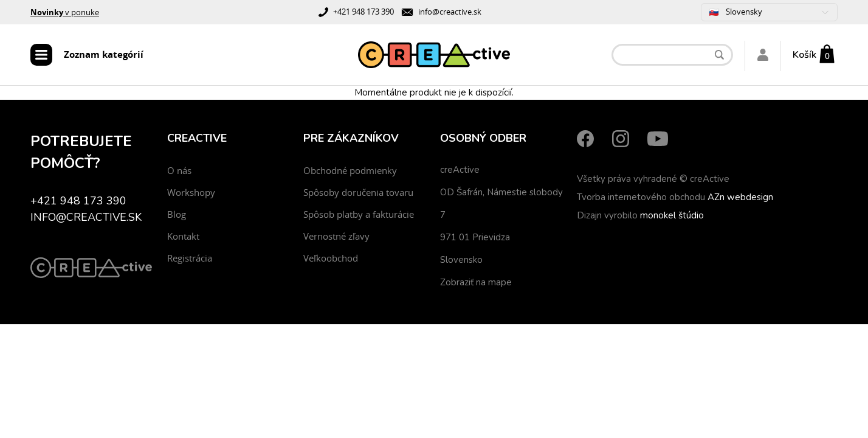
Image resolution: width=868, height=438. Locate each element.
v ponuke (65, 12)
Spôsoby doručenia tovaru (358, 192)
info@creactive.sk (450, 12)
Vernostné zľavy (336, 236)
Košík (804, 55)
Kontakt (183, 236)
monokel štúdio (672, 215)
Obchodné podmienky (350, 170)
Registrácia (190, 258)
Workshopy (191, 192)
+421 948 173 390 (363, 12)
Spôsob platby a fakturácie (359, 214)
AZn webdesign (740, 197)
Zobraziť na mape (476, 282)
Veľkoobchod (331, 258)
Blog (177, 214)
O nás (179, 170)
